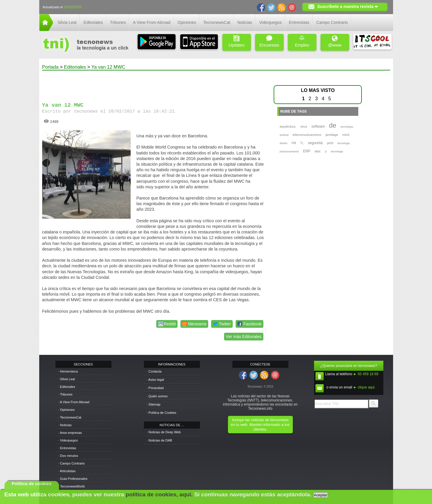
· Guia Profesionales (73, 479)
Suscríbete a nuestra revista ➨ (348, 6)
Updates (237, 41)
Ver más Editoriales (244, 337)
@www (335, 41)
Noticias (245, 22)
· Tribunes (65, 394)
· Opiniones (67, 410)
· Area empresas (70, 433)
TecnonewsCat (217, 22)
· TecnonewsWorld (72, 486)
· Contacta (154, 371)
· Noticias (65, 425)
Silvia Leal (67, 22)
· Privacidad (155, 388)
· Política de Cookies (162, 413)
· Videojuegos (68, 440)
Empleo (302, 41)
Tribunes (118, 22)
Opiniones (187, 22)
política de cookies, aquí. (159, 494)
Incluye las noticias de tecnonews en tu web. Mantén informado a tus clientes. (260, 425)
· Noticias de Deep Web (164, 432)
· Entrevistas (67, 448)
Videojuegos (271, 22)
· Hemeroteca (68, 371)
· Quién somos (157, 396)
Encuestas (269, 41)
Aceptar (321, 495)
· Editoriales (67, 387)
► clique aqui (364, 387)
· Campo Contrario (72, 463)
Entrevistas (299, 22)
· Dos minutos (68, 456)
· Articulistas (67, 471)
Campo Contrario (332, 22)
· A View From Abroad (74, 402)
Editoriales (93, 22)
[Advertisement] (153, 84)
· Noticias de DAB (160, 440)
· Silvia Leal (67, 379)
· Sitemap (154, 404)
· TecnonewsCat (70, 417)
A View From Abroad (152, 22)
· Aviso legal (156, 380)
